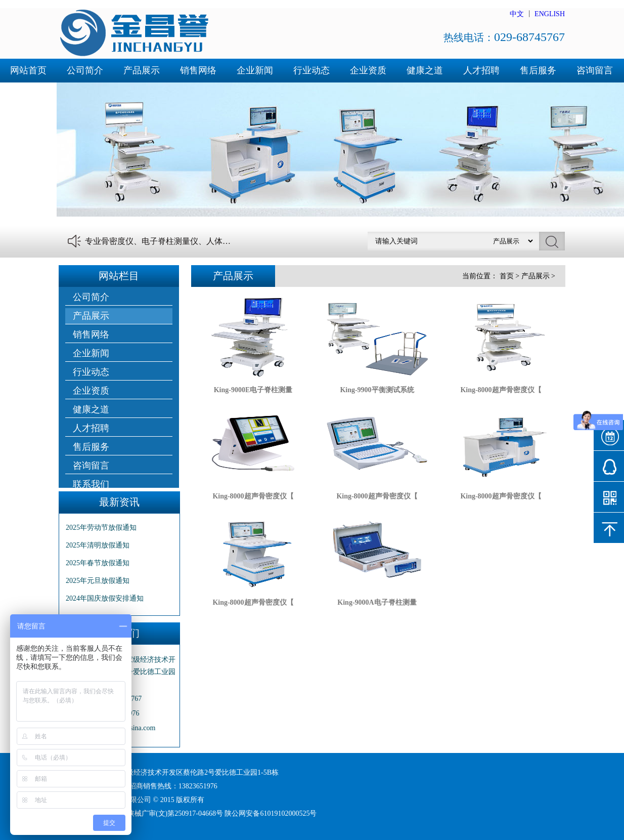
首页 (507, 276)
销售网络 (198, 70)
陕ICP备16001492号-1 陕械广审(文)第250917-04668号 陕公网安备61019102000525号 (188, 813)
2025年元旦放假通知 (98, 581)
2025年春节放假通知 (98, 563)
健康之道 (425, 70)
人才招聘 (481, 70)
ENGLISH (550, 14)
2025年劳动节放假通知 (101, 528)
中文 (517, 14)
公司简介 (85, 70)
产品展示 (142, 70)
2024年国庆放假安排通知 (105, 598)
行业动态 (311, 70)
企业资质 (368, 70)
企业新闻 (255, 70)
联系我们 (28, 94)
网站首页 (28, 70)
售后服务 (538, 70)
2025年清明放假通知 (98, 545)
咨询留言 (595, 70)
